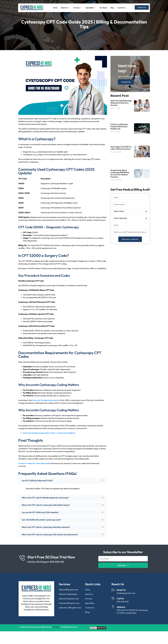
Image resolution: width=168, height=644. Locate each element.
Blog (112, 8)
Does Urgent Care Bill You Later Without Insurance (121, 148)
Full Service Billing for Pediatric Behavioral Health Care (119, 127)
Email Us (121, 590)
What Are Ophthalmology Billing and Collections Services (121, 103)
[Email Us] (113, 590)
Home (55, 8)
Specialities (91, 8)
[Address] (113, 607)
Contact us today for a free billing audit (34, 463)
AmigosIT (56, 627)
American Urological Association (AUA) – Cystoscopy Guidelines (49, 433)
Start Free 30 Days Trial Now (51, 557)
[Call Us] (113, 598)
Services (78, 8)
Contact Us (121, 8)
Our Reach (103, 8)
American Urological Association (46, 400)
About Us (65, 8)
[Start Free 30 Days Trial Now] (22, 558)
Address (121, 607)
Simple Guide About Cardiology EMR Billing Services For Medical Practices (120, 174)
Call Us (120, 598)
